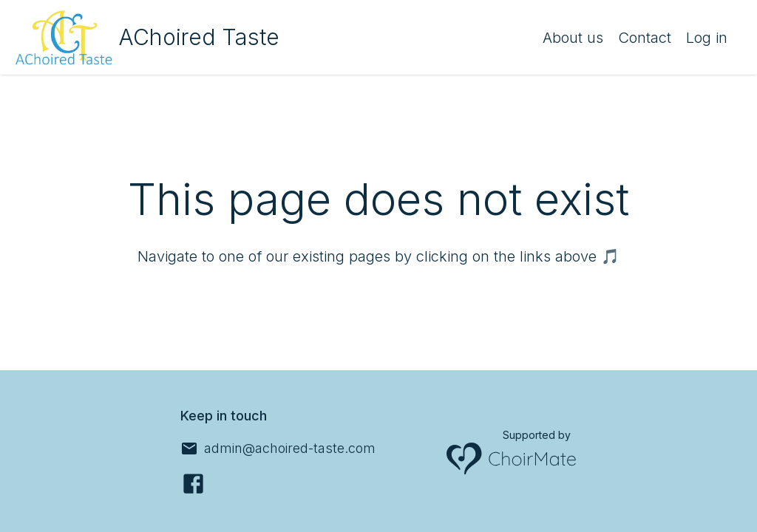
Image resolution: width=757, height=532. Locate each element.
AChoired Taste (199, 37)
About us (573, 38)
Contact (645, 38)
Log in (707, 38)
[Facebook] (193, 484)
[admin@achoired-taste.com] (278, 449)
